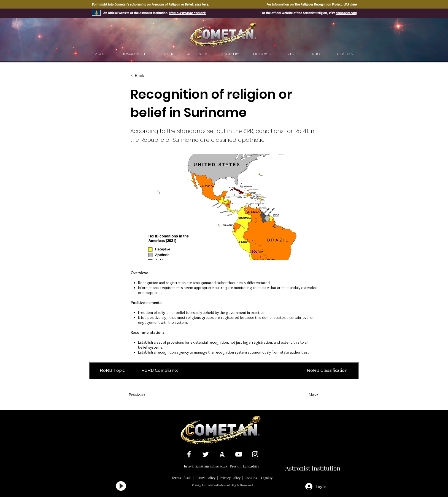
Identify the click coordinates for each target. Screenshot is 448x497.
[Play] (121, 486)
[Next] (304, 395)
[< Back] (149, 76)
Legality (267, 478)
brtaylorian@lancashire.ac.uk (206, 466)
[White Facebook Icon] (189, 454)
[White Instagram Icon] (255, 454)
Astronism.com (346, 13)
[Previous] (147, 395)
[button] (262, 54)
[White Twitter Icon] (206, 454)
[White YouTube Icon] (239, 454)
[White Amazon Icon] (222, 454)
